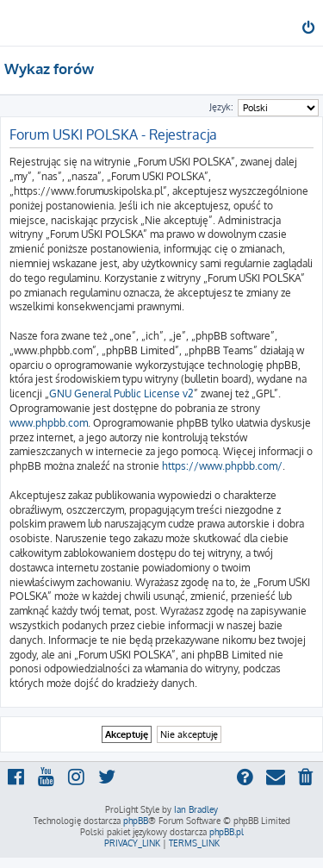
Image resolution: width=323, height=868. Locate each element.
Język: (221, 107)
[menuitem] (310, 29)
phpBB (136, 821)
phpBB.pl (227, 832)
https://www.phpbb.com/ (222, 466)
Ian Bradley (196, 809)
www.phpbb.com (49, 423)
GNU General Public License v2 (121, 393)
